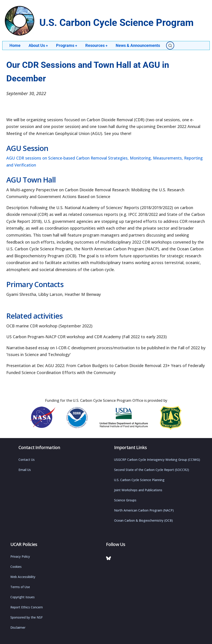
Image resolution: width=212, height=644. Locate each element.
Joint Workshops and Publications (138, 490)
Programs (67, 45)
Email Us (25, 470)
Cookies (16, 567)
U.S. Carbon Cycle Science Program (116, 23)
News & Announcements (139, 45)
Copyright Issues (23, 597)
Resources (97, 45)
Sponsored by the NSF (27, 617)
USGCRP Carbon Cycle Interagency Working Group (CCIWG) (157, 460)
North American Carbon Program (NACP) (144, 510)
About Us (38, 45)
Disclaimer (18, 628)
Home (15, 45)
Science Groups (125, 500)
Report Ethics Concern (27, 607)
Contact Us (27, 460)
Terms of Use (20, 587)
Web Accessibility (23, 577)
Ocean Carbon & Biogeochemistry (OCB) (143, 521)
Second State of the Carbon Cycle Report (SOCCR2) (152, 470)
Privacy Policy (20, 557)
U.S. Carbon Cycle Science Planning (139, 480)
